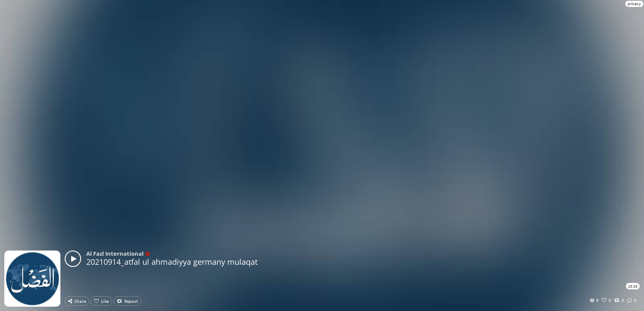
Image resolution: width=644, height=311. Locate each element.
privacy (634, 4)
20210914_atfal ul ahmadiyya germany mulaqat (172, 262)
